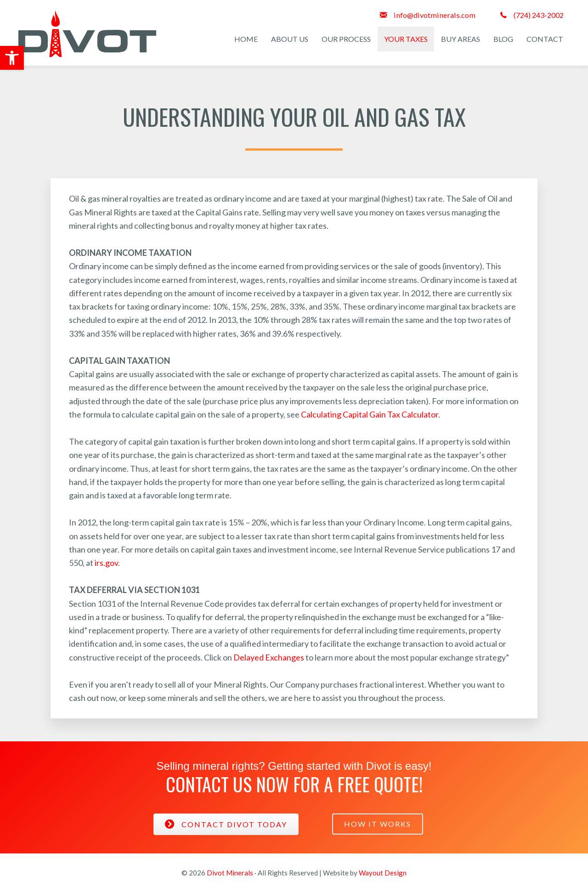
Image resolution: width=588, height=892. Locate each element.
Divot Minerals (230, 873)
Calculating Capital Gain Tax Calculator (370, 414)
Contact (545, 39)
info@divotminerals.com (435, 15)
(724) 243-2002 (539, 15)
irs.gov (106, 563)
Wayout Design (383, 873)
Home (246, 39)
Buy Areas (461, 39)
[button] (12, 58)
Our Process (346, 39)
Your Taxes (406, 39)
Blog (503, 39)
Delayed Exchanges (269, 657)
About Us (290, 39)
